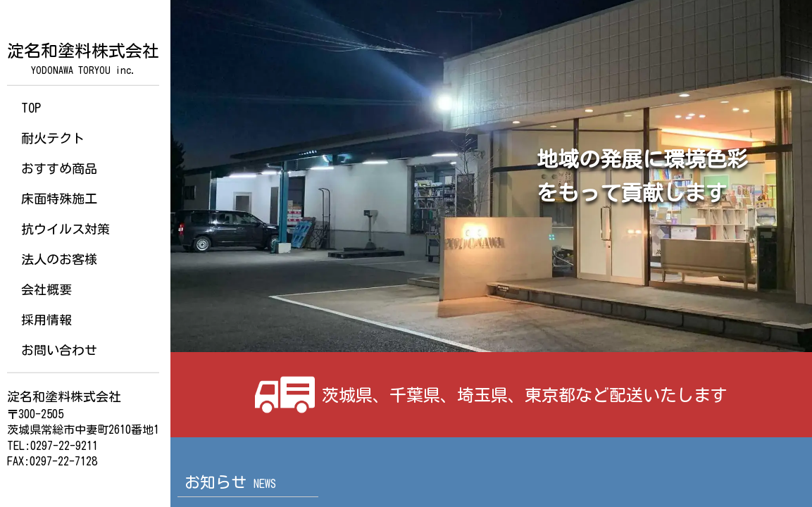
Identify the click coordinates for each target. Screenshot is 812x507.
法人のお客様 (59, 259)
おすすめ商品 (59, 168)
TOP (31, 108)
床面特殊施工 (59, 199)
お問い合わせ (59, 350)
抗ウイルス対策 (65, 229)
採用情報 (46, 320)
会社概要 (46, 289)
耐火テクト (53, 138)
